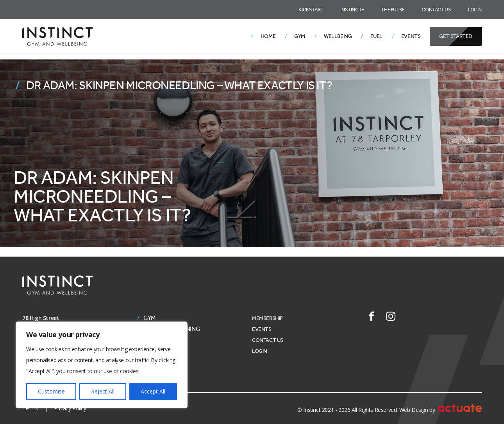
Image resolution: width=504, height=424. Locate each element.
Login (475, 10)
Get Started (456, 36)
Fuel (376, 36)
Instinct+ (352, 10)
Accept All (153, 391)
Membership (267, 318)
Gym (300, 36)
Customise (51, 391)
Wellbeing (338, 36)
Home (268, 36)
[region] (102, 365)
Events (411, 36)
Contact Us (436, 10)
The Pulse (393, 10)
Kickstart (311, 10)
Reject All (103, 391)
